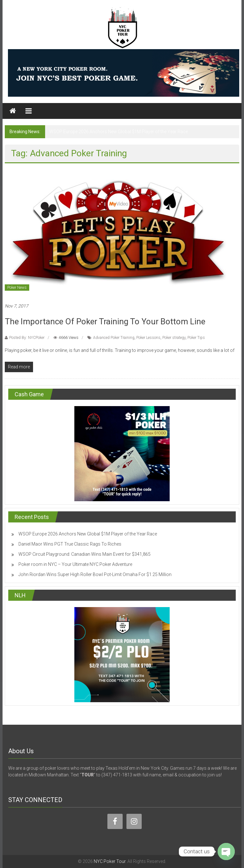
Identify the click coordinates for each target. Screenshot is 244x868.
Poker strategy (174, 338)
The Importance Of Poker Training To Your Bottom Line (105, 321)
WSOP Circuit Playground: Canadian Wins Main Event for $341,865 (85, 554)
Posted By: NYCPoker (27, 338)
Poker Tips (196, 338)
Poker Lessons (148, 338)
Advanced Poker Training (114, 338)
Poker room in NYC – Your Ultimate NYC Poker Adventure (75, 564)
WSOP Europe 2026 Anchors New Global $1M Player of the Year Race (119, 132)
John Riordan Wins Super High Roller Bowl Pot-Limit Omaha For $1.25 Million (95, 574)
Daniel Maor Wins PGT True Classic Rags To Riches (70, 544)
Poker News (17, 288)
